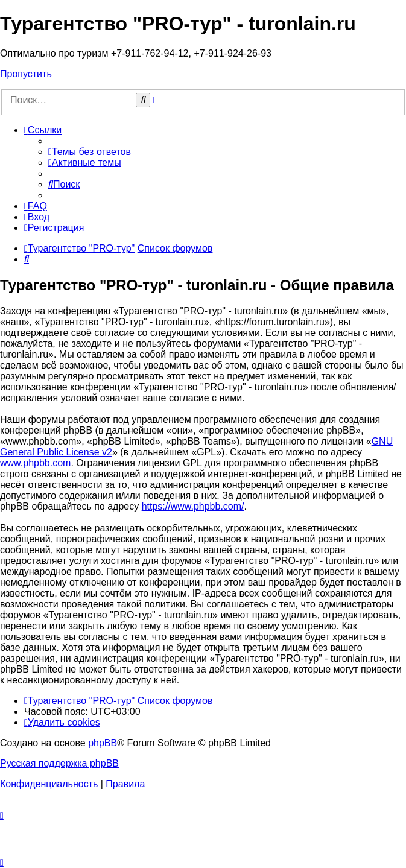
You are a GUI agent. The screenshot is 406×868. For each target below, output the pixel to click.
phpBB (103, 743)
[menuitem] (90, 152)
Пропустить (26, 74)
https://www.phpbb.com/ (193, 506)
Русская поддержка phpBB (59, 763)
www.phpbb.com (35, 463)
